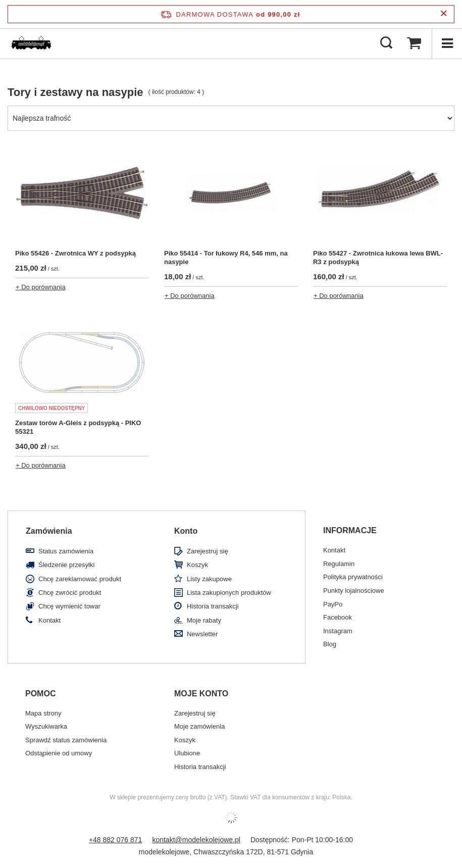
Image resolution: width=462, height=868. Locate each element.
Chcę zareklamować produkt (80, 579)
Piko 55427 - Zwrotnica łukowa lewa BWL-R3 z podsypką (378, 258)
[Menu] (447, 43)
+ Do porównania (41, 287)
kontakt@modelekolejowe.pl (196, 840)
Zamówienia (49, 531)
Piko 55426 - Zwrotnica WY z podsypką (75, 253)
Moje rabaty (204, 620)
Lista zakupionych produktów (229, 593)
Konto (186, 531)
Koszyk (197, 565)
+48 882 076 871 (116, 840)
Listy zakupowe (209, 579)
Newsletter (202, 634)
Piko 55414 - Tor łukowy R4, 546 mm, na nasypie (226, 258)
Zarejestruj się (208, 551)
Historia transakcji (213, 606)
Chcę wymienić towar (69, 606)
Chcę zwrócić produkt (70, 593)
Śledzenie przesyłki (66, 565)
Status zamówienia (66, 551)
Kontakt (49, 620)
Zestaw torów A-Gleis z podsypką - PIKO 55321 (78, 427)
